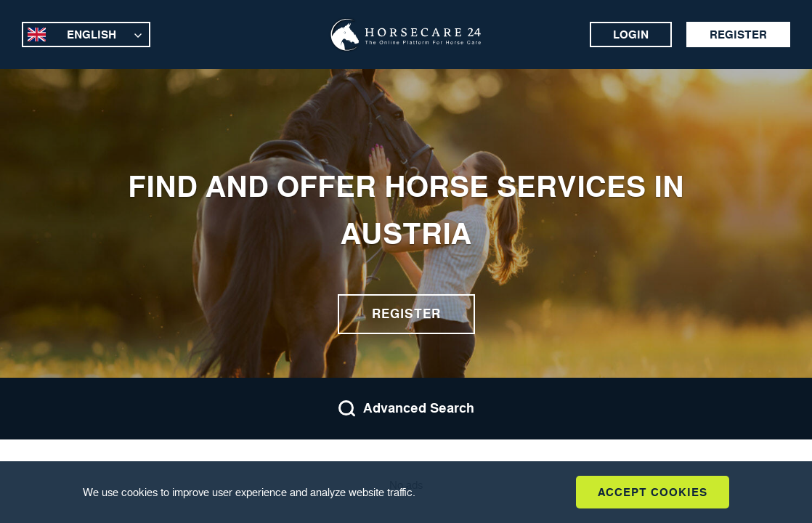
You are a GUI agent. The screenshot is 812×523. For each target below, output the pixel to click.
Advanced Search (406, 409)
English (92, 35)
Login (631, 35)
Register (738, 35)
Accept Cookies (653, 492)
